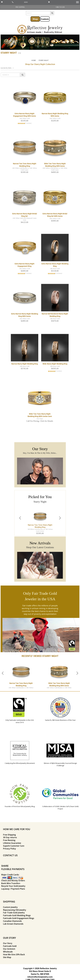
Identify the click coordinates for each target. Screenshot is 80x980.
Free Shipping (9, 835)
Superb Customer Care (14, 846)
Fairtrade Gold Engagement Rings (19, 918)
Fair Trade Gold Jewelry (14, 913)
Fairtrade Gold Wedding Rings (17, 915)
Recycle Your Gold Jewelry (13, 886)
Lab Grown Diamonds (13, 924)
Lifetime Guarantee (12, 843)
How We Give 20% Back (14, 954)
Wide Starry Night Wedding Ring (55, 364)
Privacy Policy (9, 849)
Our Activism (9, 949)
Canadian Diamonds (12, 921)
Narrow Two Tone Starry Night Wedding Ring (40, 526)
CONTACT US (10, 855)
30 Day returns (10, 837)
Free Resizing (9, 840)
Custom (45, 19)
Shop (35, 19)
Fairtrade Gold (10, 946)
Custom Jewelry (10, 907)
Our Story (8, 943)
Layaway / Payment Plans (13, 889)
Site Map (7, 957)
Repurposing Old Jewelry (15, 910)
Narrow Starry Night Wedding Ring (25, 364)
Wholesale (8, 952)
